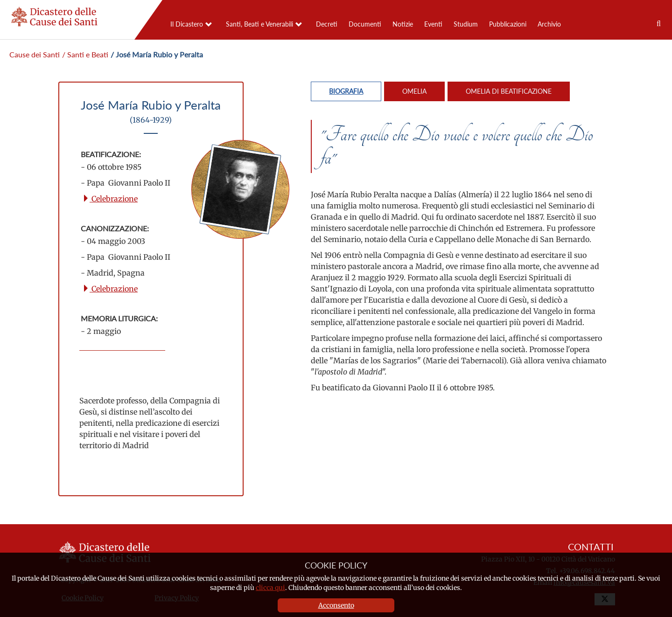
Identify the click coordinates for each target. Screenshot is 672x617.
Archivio (549, 24)
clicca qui (270, 588)
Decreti (327, 24)
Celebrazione (110, 199)
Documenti (365, 24)
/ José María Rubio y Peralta (157, 54)
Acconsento (336, 605)
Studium (466, 24)
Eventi (433, 24)
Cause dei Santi (35, 54)
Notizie (403, 24)
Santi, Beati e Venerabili (259, 24)
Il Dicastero (187, 24)
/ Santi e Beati (85, 54)
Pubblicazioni (508, 24)
